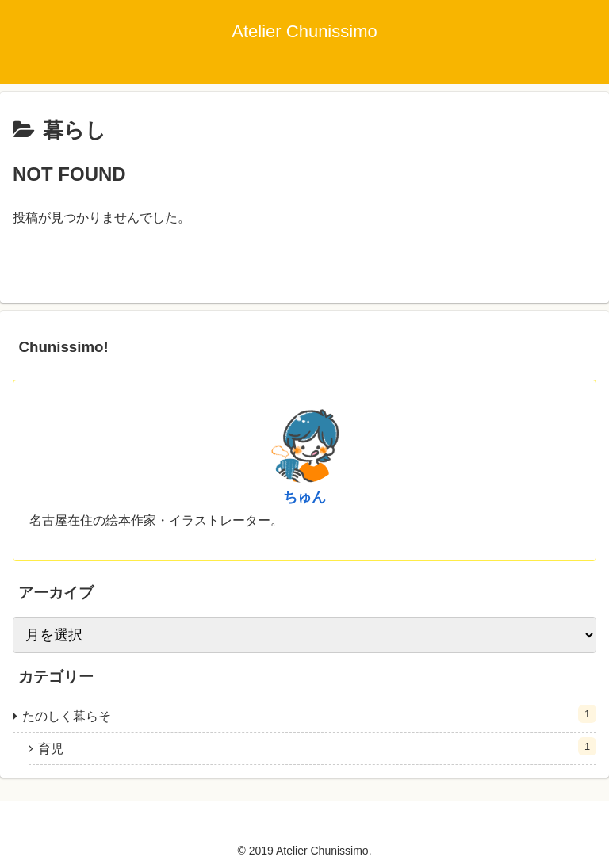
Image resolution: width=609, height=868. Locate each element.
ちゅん (304, 497)
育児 (317, 746)
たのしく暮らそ (309, 714)
